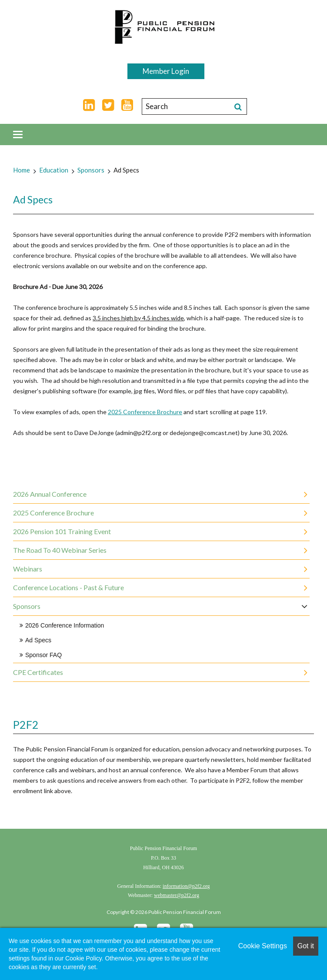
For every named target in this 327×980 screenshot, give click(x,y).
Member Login (166, 71)
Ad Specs (126, 170)
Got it (306, 946)
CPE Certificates (38, 672)
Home (22, 170)
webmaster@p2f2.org (177, 895)
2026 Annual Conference (50, 494)
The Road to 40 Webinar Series (60, 550)
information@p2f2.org (186, 886)
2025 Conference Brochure (145, 412)
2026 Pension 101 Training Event (62, 531)
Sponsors (91, 170)
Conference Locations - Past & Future (68, 587)
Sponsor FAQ (43, 655)
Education (54, 170)
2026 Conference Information (65, 625)
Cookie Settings (263, 946)
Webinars (28, 569)
